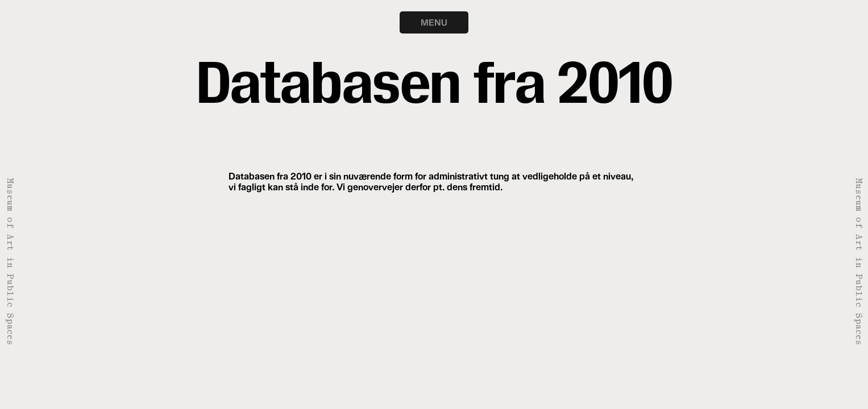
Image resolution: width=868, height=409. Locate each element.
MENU (434, 22)
